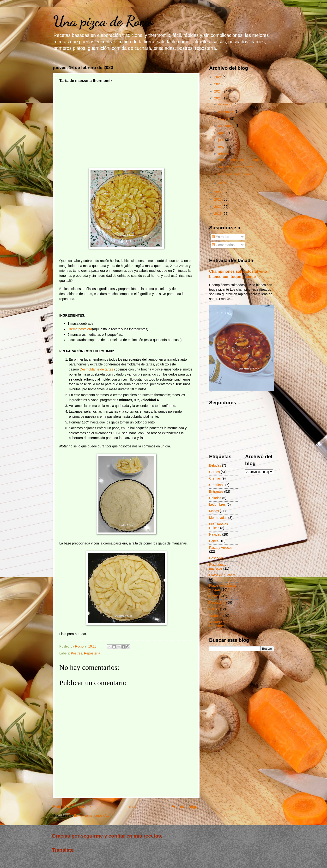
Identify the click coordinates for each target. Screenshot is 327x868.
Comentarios (223, 245)
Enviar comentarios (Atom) (94, 816)
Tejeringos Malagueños (234, 174)
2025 (218, 84)
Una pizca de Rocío (103, 21)
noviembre (226, 112)
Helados (215, 498)
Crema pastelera (80, 329)
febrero (224, 154)
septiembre (227, 126)
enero (223, 183)
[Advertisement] (126, 121)
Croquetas (217, 485)
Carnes (214, 472)
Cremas (215, 478)
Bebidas (215, 466)
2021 (218, 200)
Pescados (216, 558)
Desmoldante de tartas (96, 369)
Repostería (92, 653)
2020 (218, 207)
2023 (218, 98)
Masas (214, 511)
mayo (223, 147)
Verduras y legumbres (217, 624)
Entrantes (216, 492)
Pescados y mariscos (218, 567)
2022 (218, 192)
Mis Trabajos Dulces (218, 526)
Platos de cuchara (222, 575)
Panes (214, 541)
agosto (224, 133)
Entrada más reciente (72, 807)
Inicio (131, 807)
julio (222, 140)
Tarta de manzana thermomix (239, 160)
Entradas (221, 237)
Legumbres (217, 505)
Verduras (216, 616)
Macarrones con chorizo (235, 167)
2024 (218, 91)
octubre (224, 119)
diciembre (226, 104)
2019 (218, 214)
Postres (76, 653)
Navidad (215, 535)
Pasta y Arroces (221, 548)
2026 (218, 77)
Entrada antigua (185, 807)
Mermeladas (218, 518)
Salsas (214, 609)
